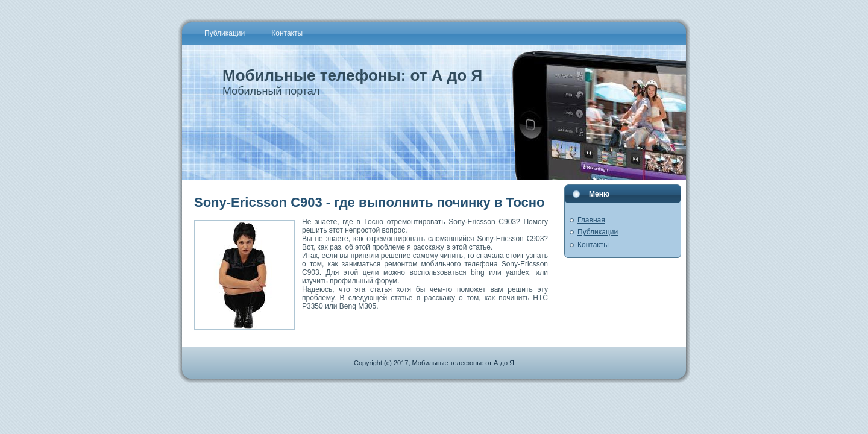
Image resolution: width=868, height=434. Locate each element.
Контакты (593, 245)
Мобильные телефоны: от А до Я (352, 75)
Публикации (598, 232)
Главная (591, 220)
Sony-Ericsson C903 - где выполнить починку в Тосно (370, 202)
